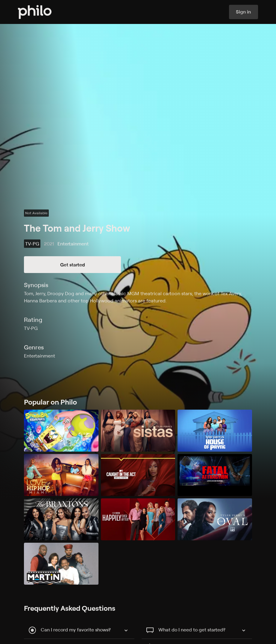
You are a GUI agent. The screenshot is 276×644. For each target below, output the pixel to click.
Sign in (243, 12)
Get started (73, 265)
